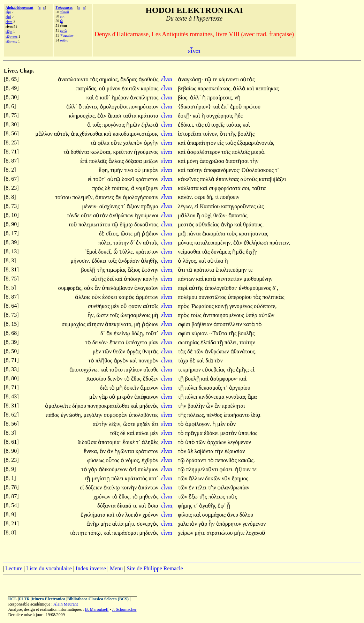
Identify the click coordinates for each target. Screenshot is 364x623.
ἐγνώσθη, (71, 415)
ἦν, (91, 315)
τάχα (184, 361)
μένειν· (90, 206)
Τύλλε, (126, 252)
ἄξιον (134, 206)
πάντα (195, 234)
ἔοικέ (129, 442)
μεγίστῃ (101, 478)
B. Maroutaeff (97, 609)
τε (216, 79)
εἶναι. (167, 134)
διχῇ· (252, 252)
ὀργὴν (151, 143)
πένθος (215, 415)
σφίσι (185, 324)
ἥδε (238, 116)
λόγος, (190, 261)
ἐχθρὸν (150, 460)
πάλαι (143, 433)
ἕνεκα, (91, 451)
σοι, (246, 188)
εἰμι (8, 12)
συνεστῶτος (213, 297)
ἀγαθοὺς (148, 79)
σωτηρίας (189, 342)
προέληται (234, 406)
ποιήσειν (230, 197)
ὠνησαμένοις (136, 315)
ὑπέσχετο (137, 342)
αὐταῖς (151, 243)
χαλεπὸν (133, 143)
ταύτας (234, 125)
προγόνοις (114, 125)
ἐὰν (102, 116)
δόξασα (134, 161)
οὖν (231, 424)
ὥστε (127, 234)
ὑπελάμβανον (118, 288)
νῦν (227, 478)
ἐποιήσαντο (237, 415)
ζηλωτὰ (150, 125)
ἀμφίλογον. (198, 424)
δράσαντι (197, 460)
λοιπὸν (134, 515)
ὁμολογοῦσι (114, 107)
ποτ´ (153, 478)
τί (217, 197)
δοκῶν (213, 478)
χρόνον (151, 515)
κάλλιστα (189, 188)
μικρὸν (126, 397)
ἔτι (155, 424)
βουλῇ (89, 270)
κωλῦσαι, (101, 152)
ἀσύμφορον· (224, 379)
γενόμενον (254, 524)
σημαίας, (109, 79)
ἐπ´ (225, 107)
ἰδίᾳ (256, 415)
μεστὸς (187, 224)
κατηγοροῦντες (239, 206)
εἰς (221, 143)
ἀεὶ (134, 469)
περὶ (183, 288)
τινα (129, 170)
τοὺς (231, 143)
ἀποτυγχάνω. (84, 370)
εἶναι (167, 79)
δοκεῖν (132, 388)
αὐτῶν (267, 315)
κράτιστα (148, 116)
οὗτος (113, 460)
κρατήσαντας (253, 234)
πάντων (187, 279)
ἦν (212, 524)
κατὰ (211, 279)
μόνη (193, 161)
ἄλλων (197, 478)
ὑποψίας (248, 433)
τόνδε (74, 215)
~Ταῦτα (219, 333)
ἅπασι (115, 116)
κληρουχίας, (82, 116)
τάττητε (79, 533)
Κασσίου (210, 206)
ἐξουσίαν (235, 451)
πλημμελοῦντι (203, 469)
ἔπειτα (117, 342)
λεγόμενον (239, 442)
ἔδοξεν (151, 379)
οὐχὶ (207, 215)
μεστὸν (229, 433)
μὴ (138, 234)
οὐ (103, 88)
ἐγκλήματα (94, 515)
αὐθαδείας (208, 224)
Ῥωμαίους (203, 306)
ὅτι (224, 134)
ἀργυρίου (240, 388)
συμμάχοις (215, 515)
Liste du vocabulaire (49, 568)
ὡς (260, 206)
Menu (116, 568)
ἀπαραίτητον (202, 143)
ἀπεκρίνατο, (119, 324)
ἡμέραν (121, 97)
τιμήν (117, 170)
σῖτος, (112, 234)
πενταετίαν (230, 279)
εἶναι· (167, 451)
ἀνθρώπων (122, 215)
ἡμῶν (134, 125)
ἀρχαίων (217, 442)
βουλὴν (197, 406)
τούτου (64, 197)
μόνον (114, 88)
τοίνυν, (210, 134)
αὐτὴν (101, 424)
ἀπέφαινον (146, 397)
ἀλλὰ (240, 88)
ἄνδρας (129, 79)
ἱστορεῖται (190, 134)
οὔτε (117, 143)
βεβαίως (188, 88)
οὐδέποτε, (265, 306)
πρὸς (98, 188)
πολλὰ (208, 179)
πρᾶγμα (150, 206)
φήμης (186, 506)
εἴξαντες (11, 41)
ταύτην (195, 170)
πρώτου (252, 107)
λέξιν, (115, 424)
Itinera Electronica (48, 599)
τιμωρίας (117, 270)
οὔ (124, 306)
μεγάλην (94, 415)
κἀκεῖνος (189, 179)
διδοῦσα (88, 442)
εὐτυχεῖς (215, 125)
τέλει (202, 487)
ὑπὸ (191, 442)
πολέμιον (148, 469)
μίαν (154, 342)
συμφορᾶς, (71, 288)
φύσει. (226, 469)
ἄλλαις (117, 161)
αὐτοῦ (65, 12)
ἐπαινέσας (228, 179)
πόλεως (217, 497)
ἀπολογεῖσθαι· (221, 288)
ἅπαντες (105, 197)
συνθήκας (99, 306)
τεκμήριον (190, 370)
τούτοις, (120, 188)
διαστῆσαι (238, 161)
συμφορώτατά (225, 188)
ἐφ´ (222, 506)
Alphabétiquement (19, 7)
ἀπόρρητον (229, 524)
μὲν (116, 306)
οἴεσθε (151, 370)
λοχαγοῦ (256, 533)
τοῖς (97, 125)
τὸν (219, 361)
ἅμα (252, 397)
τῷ (208, 79)
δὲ (108, 188)
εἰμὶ (8, 17)
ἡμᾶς (239, 252)
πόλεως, (196, 415)
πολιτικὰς (273, 297)
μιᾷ (183, 234)
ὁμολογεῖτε (59, 406)
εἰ (91, 179)
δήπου (80, 406)
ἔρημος (240, 478)
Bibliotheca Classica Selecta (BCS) (98, 599)
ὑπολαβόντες (143, 415)
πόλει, (105, 243)
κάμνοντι (229, 79)
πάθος (53, 415)
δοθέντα (81, 152)
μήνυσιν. (80, 261)
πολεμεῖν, (83, 197)
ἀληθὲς (150, 442)
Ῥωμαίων (67, 35)
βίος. (183, 97)
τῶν (108, 351)
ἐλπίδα (209, 342)
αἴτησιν (96, 324)
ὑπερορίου (240, 297)
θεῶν (120, 351)
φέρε (201, 197)
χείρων (186, 533)
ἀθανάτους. (243, 351)
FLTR (24, 599)
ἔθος (137, 379)
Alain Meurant (66, 604)
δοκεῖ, (105, 252)
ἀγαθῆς (208, 506)
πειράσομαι (126, 533)
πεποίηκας (267, 88)
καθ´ (106, 97)
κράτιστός (137, 478)
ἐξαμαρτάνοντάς (256, 143)
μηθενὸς (149, 497)
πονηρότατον (144, 107)
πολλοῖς (241, 152)
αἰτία (119, 524)
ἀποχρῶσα (213, 161)
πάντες (92, 107)
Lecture (14, 568)
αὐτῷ (115, 179)
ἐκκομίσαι (214, 234)
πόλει (192, 388)
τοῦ (73, 224)
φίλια (104, 143)
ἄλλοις (83, 297)
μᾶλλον (44, 134)
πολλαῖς (98, 161)
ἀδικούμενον (114, 469)
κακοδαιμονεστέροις (135, 134)
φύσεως (96, 460)
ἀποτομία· (109, 442)
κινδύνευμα (212, 397)
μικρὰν (150, 170)
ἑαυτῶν (131, 88)
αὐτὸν (101, 215)
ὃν (103, 451)
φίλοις (185, 515)
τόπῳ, (95, 533)
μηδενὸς (149, 406)
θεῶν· (220, 215)
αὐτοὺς (249, 179)
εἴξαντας (12, 36)
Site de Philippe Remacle (155, 568)
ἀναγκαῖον (146, 288)
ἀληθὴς (150, 261)
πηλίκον (134, 370)
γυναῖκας (237, 397)
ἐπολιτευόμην (232, 270)
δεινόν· (100, 342)
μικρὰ (258, 152)
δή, (210, 197)
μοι (62, 16)
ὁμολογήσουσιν (141, 197)
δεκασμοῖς (211, 388)
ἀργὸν (122, 361)
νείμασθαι (190, 252)
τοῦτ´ (100, 179)
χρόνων (103, 497)
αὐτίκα (216, 261)
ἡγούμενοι (146, 215)
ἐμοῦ (237, 107)
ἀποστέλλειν (228, 324)
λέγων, (185, 206)
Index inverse (91, 568)
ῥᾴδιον (150, 234)
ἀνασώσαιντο (74, 79)
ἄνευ (233, 515)
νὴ (238, 97)
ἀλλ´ (196, 97)
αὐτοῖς (62, 134)
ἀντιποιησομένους (224, 315)
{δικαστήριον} (194, 107)
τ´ (277, 170)
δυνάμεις (222, 252)
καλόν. (185, 197)
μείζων (151, 161)
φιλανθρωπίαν (233, 487)
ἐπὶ (85, 161)
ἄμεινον (149, 388)
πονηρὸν (148, 361)
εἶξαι (9, 32)
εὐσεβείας (214, 370)
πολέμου (188, 297)
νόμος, (133, 460)
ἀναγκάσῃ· (190, 79)
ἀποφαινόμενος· (222, 170)
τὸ (259, 324)
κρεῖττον (124, 152)
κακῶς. (247, 460)
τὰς (95, 79)
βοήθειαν (202, 324)
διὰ (210, 361)
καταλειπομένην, (213, 243)
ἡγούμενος (146, 152)
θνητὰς (150, 351)
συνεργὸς (147, 524)
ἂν (119, 197)
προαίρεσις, (220, 97)
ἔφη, (104, 170)
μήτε (106, 524)
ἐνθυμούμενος (256, 288)
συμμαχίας (74, 324)
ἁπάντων (148, 487)
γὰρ (104, 397)
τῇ (221, 342)
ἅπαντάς (238, 215)
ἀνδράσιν (130, 261)
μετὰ (63, 31)
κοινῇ (222, 306)
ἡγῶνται (125, 451)
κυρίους (150, 88)
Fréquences (64, 7)
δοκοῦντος (146, 224)
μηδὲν (144, 424)
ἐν (139, 243)
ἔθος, (125, 497)
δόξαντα (107, 506)
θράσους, (253, 224)
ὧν (210, 406)
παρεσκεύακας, (215, 88)
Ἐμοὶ (92, 252)
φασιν (136, 306)
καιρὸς (127, 297)
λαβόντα (205, 451)
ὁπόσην (133, 279)
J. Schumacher (124, 609)
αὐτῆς (99, 279)
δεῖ (111, 279)
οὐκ (89, 288)
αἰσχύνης (110, 206)
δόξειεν (94, 487)
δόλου (246, 515)
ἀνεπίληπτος (144, 97)
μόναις (186, 243)
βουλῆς (246, 134)
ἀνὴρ (227, 224)
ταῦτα (130, 116)
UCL (12, 599)
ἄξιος (135, 270)
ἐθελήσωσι (257, 243)
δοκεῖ (128, 179)
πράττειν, (280, 243)
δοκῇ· (184, 116)
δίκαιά (125, 506)
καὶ (251, 88)
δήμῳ (127, 224)
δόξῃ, (138, 333)
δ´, (275, 288)
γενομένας (242, 306)
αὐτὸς (247, 79)
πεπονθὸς (227, 460)
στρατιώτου (220, 533)
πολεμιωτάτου (95, 224)
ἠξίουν (244, 469)
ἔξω (194, 497)
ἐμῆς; (242, 370)
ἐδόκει (100, 261)
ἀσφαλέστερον (204, 152)
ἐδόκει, (186, 125)
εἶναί (9, 22)
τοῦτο (64, 40)
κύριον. (200, 333)
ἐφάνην (150, 270)
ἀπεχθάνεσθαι (87, 134)
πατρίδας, (87, 88)
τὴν (255, 161)
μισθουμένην (258, 279)
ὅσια (153, 506)
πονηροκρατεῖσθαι (109, 406)
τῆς (233, 134)
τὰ (94, 143)
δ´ (133, 243)
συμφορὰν (116, 415)
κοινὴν (151, 279)
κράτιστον (147, 179)
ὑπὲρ (252, 315)
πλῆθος (105, 361)
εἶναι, (167, 224)
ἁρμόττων (147, 297)
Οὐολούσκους (258, 170)
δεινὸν (116, 379)
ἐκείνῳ (123, 333)
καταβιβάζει (273, 179)
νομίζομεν (147, 188)
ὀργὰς (134, 351)
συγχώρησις (221, 116)
